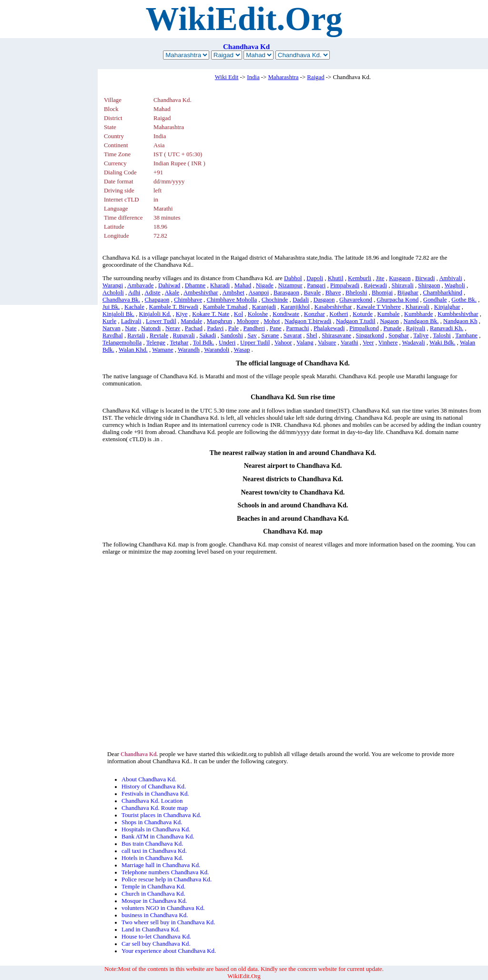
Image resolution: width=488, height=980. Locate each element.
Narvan (112, 328)
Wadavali (414, 343)
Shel (312, 335)
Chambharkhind (442, 293)
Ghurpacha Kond (398, 300)
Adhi (134, 293)
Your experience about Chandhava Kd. (169, 951)
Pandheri (254, 328)
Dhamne (195, 285)
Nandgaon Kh (460, 321)
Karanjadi (264, 307)
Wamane (163, 350)
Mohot (272, 321)
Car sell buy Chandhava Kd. (156, 944)
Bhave (333, 293)
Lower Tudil (161, 321)
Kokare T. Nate (211, 314)
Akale (172, 293)
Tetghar (179, 343)
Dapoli (315, 278)
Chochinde (275, 300)
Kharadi (220, 285)
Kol (239, 314)
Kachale (134, 307)
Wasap (242, 350)
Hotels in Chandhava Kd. (152, 858)
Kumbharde (418, 314)
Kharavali (417, 307)
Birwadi (425, 278)
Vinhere (388, 343)
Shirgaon (429, 285)
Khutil (336, 278)
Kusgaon (400, 278)
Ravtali (136, 335)
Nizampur (290, 285)
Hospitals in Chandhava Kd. (156, 829)
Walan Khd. (133, 350)
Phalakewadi (329, 328)
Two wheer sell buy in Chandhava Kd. (168, 922)
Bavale (313, 293)
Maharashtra (283, 77)
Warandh (189, 350)
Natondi (151, 328)
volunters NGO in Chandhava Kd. (163, 908)
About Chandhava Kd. (149, 779)
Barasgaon (286, 293)
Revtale (159, 335)
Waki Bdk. (442, 343)
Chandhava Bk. (121, 300)
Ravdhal (113, 335)
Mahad (243, 285)
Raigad (315, 77)
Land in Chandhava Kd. (151, 929)
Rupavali (184, 335)
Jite (380, 278)
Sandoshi (232, 335)
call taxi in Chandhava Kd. (154, 851)
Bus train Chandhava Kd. (152, 844)
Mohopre (248, 321)
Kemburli (360, 278)
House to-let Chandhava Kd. (156, 937)
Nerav (173, 328)
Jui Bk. (111, 307)
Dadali (301, 300)
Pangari (316, 285)
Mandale (191, 321)
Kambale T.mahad (225, 307)
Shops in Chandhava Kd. (152, 822)
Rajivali (416, 328)
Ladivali (131, 321)
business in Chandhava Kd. (155, 915)
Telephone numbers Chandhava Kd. (165, 872)
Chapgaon (157, 300)
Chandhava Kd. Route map (155, 808)
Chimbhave (188, 300)
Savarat (293, 335)
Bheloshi (356, 293)
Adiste (152, 293)
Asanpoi (259, 293)
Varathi (350, 343)
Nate (131, 328)
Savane (270, 335)
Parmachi (297, 328)
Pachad (194, 328)
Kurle (109, 321)
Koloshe (258, 314)
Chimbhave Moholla (232, 300)
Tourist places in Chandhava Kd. (161, 815)
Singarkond (370, 335)
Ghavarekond (356, 300)
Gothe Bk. (464, 300)
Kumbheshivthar (458, 314)
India (253, 77)
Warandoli (217, 350)
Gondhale (435, 300)
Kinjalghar (447, 307)
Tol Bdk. (204, 343)
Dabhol (293, 278)
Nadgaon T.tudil (356, 321)
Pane (276, 328)
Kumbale (389, 314)
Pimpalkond (364, 328)
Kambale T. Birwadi (173, 307)
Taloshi (442, 335)
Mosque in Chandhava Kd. (154, 901)
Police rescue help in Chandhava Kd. (167, 879)
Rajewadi (376, 285)
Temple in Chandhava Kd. (153, 887)
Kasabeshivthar (333, 307)
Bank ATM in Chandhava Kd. (158, 837)
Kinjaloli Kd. (155, 314)
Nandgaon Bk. (421, 321)
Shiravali (403, 285)
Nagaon (389, 321)
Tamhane (466, 335)
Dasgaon (324, 300)
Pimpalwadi (345, 285)
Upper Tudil (255, 343)
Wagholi (455, 285)
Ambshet (233, 293)
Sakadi (208, 335)
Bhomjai (382, 293)
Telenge (156, 343)
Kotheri (339, 314)
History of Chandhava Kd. (154, 787)
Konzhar (315, 314)
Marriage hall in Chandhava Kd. (161, 865)
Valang (305, 343)
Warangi (113, 285)
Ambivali (450, 278)
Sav (252, 335)
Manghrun (219, 321)
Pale (234, 328)
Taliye (421, 335)
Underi (227, 343)
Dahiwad (169, 285)
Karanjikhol (295, 307)
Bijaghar (408, 293)
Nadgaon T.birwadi (308, 321)
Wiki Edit (227, 77)
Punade (393, 328)
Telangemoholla (122, 343)
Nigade (265, 285)
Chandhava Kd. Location (152, 801)
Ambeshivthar (201, 293)
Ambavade (140, 285)
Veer (368, 343)
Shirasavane (336, 335)
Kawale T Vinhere (379, 307)
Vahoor (283, 343)
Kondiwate (286, 314)
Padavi (215, 328)
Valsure (327, 343)
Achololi (113, 293)
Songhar (399, 335)
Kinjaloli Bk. (118, 314)
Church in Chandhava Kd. (153, 894)
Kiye (182, 314)
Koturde (363, 314)
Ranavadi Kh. (447, 328)
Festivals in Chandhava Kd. (155, 794)
